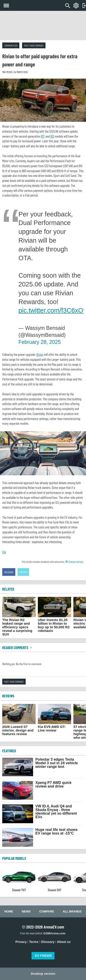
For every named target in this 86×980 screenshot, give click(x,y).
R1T (43, 136)
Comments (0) (11, 45)
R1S (52, 136)
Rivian (40, 354)
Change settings (74, 562)
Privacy (21, 942)
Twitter (23, 572)
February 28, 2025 (40, 342)
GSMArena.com (54, 933)
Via (4, 552)
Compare (46, 911)
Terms (34, 942)
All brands (72, 911)
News (26, 911)
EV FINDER (43, 956)
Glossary (48, 942)
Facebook (9, 572)
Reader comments (18, 647)
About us (64, 942)
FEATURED (9, 751)
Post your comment (34, 45)
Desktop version (43, 974)
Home (9, 911)
